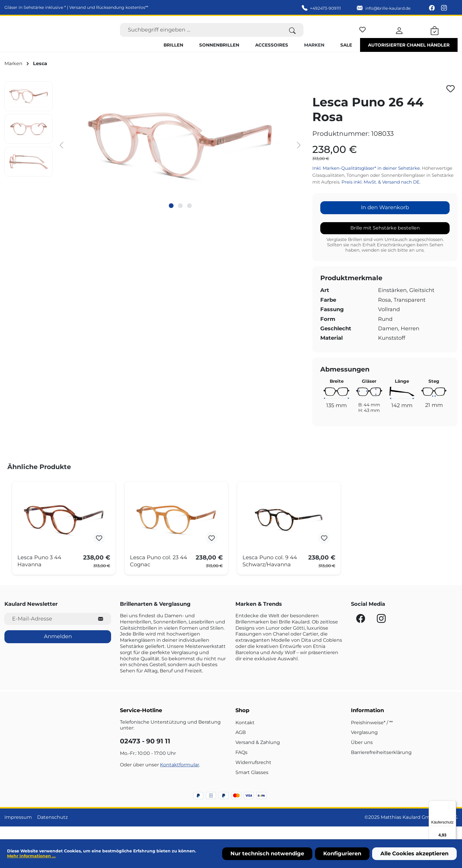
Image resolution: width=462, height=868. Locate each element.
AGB (241, 745)
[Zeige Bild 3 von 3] (189, 218)
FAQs (241, 765)
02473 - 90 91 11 (145, 754)
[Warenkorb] (435, 36)
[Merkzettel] (363, 35)
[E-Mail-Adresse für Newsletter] (47, 632)
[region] (154, 157)
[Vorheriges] (62, 157)
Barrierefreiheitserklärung (381, 765)
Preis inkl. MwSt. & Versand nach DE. (381, 195)
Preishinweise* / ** (372, 735)
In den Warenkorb (385, 220)
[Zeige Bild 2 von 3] (180, 218)
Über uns (362, 755)
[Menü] (453, 804)
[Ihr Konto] (399, 36)
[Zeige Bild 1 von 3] (171, 218)
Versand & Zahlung (258, 755)
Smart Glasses (252, 785)
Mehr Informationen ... (31, 856)
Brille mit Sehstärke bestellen (385, 240)
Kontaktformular (180, 777)
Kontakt (245, 735)
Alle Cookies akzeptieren (414, 854)
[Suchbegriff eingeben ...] (201, 36)
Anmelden (58, 649)
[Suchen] (292, 36)
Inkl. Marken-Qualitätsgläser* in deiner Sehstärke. (367, 181)
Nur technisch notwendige (267, 854)
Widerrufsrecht (253, 775)
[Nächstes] (299, 157)
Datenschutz (52, 830)
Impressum (18, 830)
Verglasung (364, 745)
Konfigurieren (342, 854)
